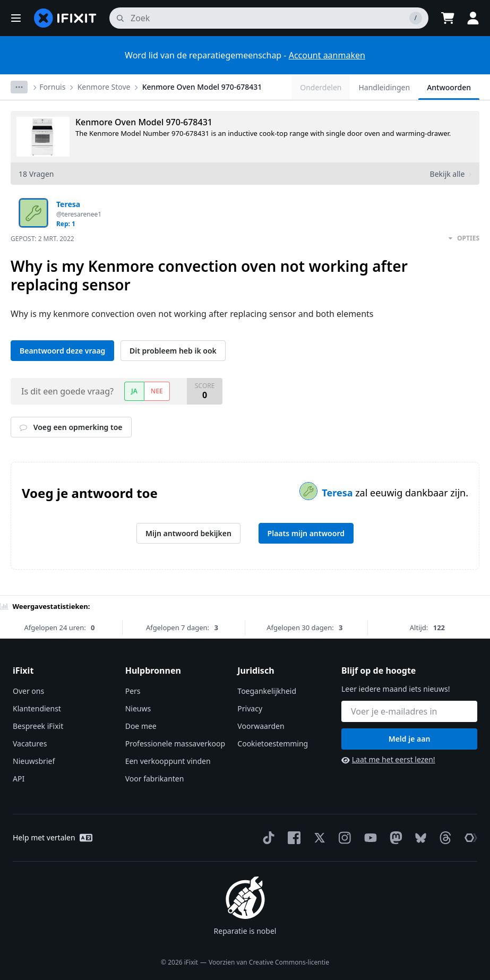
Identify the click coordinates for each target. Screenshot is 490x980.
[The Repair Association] (469, 838)
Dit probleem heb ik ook (173, 351)
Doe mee (141, 726)
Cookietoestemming (273, 743)
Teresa (338, 493)
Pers (133, 691)
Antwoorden (449, 87)
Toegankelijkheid (267, 691)
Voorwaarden (261, 726)
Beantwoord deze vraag (62, 351)
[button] (16, 18)
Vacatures (30, 743)
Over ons (28, 691)
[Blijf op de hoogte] (409, 711)
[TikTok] (267, 838)
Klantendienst (37, 708)
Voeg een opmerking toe (71, 427)
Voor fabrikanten (155, 779)
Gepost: (42, 239)
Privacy (250, 708)
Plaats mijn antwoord (306, 533)
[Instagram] (343, 838)
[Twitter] (317, 838)
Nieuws (138, 708)
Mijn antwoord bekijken (188, 533)
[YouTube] (368, 838)
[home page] (65, 18)
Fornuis (52, 87)
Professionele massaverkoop (175, 743)
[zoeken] (269, 18)
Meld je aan (410, 739)
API (19, 779)
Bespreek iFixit (38, 726)
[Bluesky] (419, 838)
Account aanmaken (327, 55)
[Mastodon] (394, 838)
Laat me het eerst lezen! (388, 759)
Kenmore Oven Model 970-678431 (202, 87)
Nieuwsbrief (34, 761)
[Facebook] (292, 838)
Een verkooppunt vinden (168, 761)
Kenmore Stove (104, 87)
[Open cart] (448, 18)
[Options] (19, 87)
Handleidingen (384, 87)
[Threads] (443, 838)
